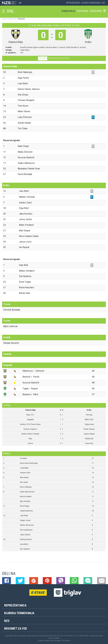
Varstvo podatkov (54, 638)
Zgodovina (96, 11)
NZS (103, 3)
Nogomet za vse (16, 629)
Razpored (21, 19)
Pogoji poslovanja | (97, 636)
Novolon (67, 641)
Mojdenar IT (59, 641)
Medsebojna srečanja (59, 58)
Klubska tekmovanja (91, 3)
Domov (4, 19)
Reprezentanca (73, 3)
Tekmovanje (68, 11)
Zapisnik (43, 58)
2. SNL (8, 11)
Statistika (82, 11)
